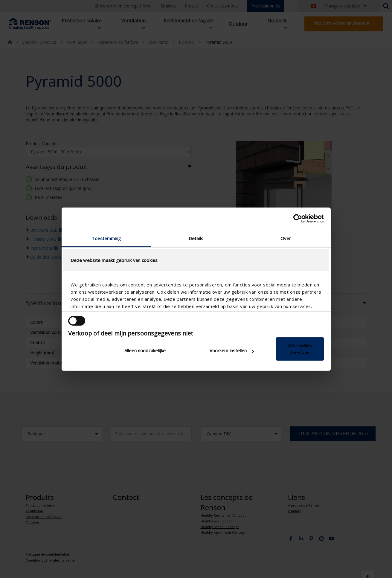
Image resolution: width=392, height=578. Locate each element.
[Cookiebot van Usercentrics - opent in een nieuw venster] (298, 219)
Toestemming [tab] (106, 238)
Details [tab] (196, 238)
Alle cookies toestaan (300, 349)
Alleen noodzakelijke (145, 350)
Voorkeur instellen (232, 350)
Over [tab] (286, 238)
